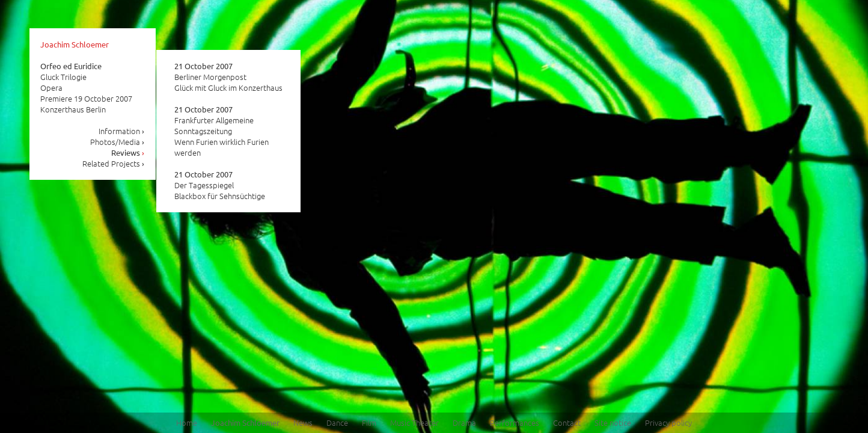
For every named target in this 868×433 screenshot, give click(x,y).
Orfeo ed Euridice (71, 66)
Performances (515, 422)
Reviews (128, 152)
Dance (337, 422)
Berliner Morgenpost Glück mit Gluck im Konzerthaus (228, 77)
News (303, 422)
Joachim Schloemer (75, 44)
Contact (567, 422)
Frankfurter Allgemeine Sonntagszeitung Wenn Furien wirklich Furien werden (222, 131)
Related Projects (114, 163)
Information (122, 131)
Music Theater (414, 422)
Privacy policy (668, 422)
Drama (464, 422)
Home (187, 422)
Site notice (613, 422)
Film (369, 422)
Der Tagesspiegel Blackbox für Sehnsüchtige (220, 185)
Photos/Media (118, 142)
